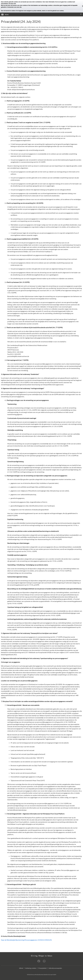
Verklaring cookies (31, 968)
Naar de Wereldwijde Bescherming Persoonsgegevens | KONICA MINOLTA (26, 940)
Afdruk (21, 968)
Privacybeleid (42, 968)
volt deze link (12, 4)
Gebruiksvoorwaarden (55, 968)
